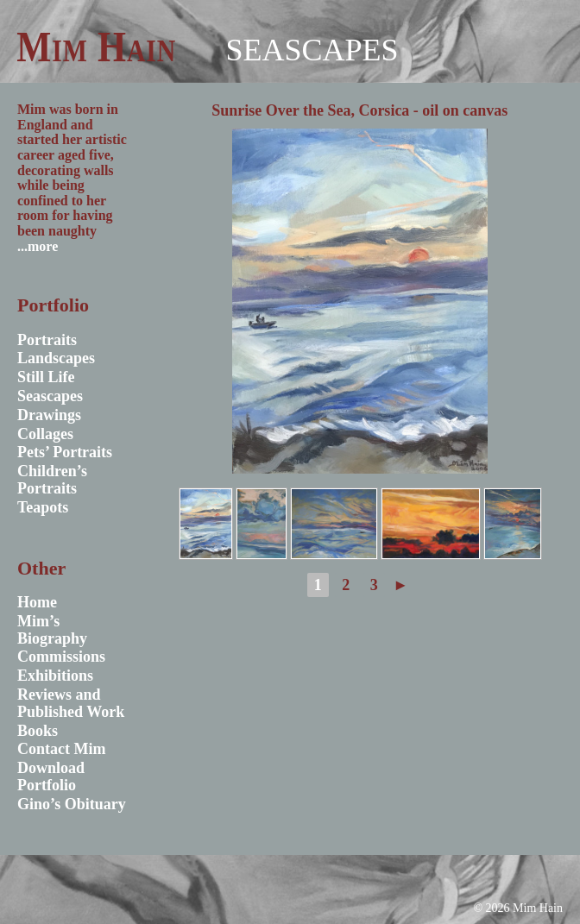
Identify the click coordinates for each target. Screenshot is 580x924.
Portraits (47, 340)
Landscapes (56, 358)
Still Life (46, 377)
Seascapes (312, 50)
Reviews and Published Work (71, 703)
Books (38, 731)
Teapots (43, 507)
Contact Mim (61, 749)
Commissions (61, 657)
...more (38, 246)
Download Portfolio (51, 776)
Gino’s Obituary (72, 804)
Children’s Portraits (52, 480)
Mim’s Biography (52, 630)
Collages (45, 434)
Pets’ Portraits (65, 452)
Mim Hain (96, 47)
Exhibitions (55, 676)
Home (37, 602)
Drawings (49, 415)
